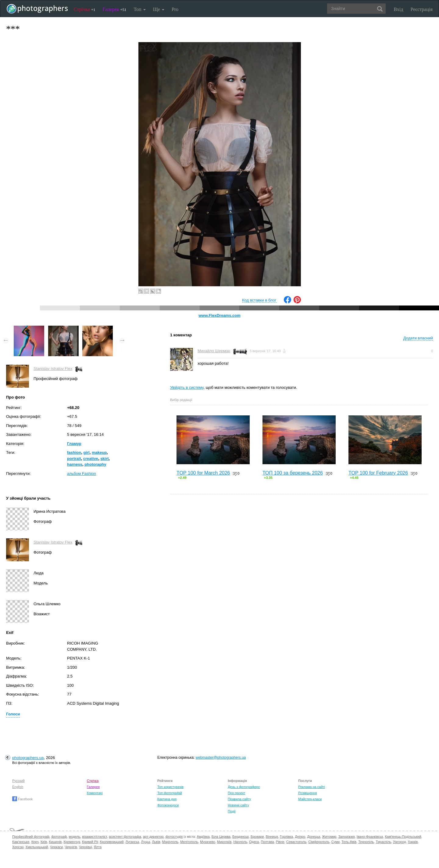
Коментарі (95, 793)
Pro (175, 9)
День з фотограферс (244, 787)
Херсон (18, 847)
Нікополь (240, 842)
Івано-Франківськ (370, 837)
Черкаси (56, 847)
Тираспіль (383, 842)
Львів (156, 842)
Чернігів (71, 847)
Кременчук (72, 842)
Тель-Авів (349, 842)
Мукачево (207, 842)
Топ (139, 9)
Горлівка (286, 837)
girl (86, 452)
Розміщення (307, 793)
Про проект (236, 793)
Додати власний (418, 338)
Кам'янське (21, 842)
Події (232, 811)
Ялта (98, 847)
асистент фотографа (125, 837)
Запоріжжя (347, 837)
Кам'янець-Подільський (403, 837)
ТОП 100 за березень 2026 (293, 473)
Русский (18, 781)
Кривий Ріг (90, 842)
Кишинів (55, 842)
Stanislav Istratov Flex (53, 369)
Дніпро (300, 837)
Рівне (280, 842)
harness (75, 464)
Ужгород (399, 842)
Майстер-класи (310, 799)
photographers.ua (28, 758)
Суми (335, 842)
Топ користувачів (170, 787)
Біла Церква (221, 837)
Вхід (399, 9)
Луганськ (132, 842)
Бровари (257, 837)
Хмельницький (37, 847)
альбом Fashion (82, 474)
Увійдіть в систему (187, 387)
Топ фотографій (170, 793)
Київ (44, 842)
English (18, 787)
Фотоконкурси (168, 805)
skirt (104, 459)
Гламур (74, 444)
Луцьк (146, 842)
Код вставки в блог (259, 300)
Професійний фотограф (31, 837)
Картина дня (167, 799)
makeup (99, 452)
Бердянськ (241, 837)
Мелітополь (189, 842)
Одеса (254, 842)
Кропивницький (112, 842)
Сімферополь (319, 842)
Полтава (268, 842)
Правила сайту (239, 799)
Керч (35, 842)
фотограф (59, 837)
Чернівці (86, 847)
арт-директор (153, 837)
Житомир (329, 837)
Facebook (22, 799)
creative (91, 459)
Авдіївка (203, 837)
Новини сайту (238, 805)
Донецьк (314, 837)
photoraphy (95, 464)
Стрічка (85, 9)
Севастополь (296, 842)
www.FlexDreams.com (220, 315)
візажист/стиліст (94, 837)
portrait (74, 459)
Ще (159, 9)
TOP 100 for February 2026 (378, 473)
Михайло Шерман (214, 351)
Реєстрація (422, 9)
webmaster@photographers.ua (221, 758)
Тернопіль (366, 842)
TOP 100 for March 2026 (203, 473)
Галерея (115, 9)
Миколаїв (224, 842)
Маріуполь (170, 842)
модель (75, 837)
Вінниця (272, 837)
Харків (413, 842)
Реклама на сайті (312, 787)
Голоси (13, 714)
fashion (74, 452)
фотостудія (174, 837)
